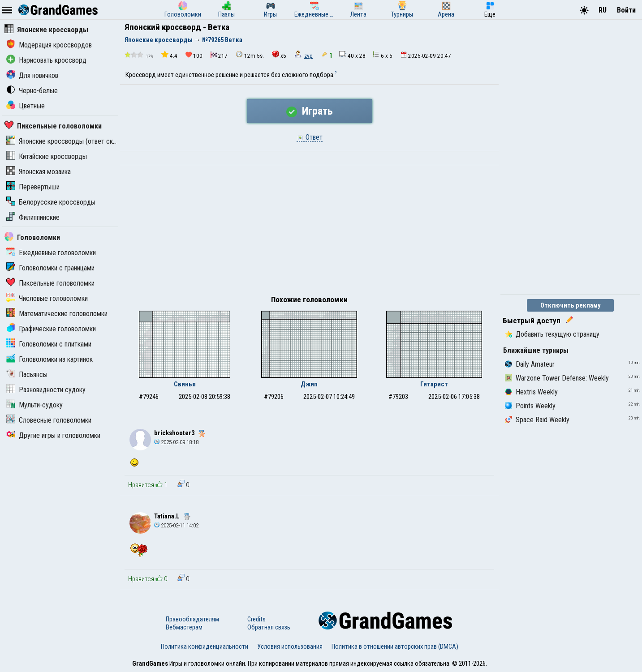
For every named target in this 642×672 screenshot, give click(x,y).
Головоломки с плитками (49, 344)
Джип (309, 384)
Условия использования (290, 646)
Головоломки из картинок (50, 359)
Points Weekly (530, 406)
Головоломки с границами (50, 268)
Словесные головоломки (49, 420)
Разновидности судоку (46, 390)
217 (219, 55)
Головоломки (32, 238)
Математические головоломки (57, 314)
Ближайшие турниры (536, 350)
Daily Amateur (530, 364)
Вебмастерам (184, 627)
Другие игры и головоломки (53, 435)
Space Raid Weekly (537, 420)
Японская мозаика (39, 172)
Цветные (26, 106)
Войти (626, 10)
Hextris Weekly (531, 392)
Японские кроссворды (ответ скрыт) (66, 141)
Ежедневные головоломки (51, 253)
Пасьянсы (27, 375)
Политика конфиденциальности (205, 646)
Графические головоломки (51, 329)
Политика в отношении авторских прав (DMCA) (395, 646)
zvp (308, 56)
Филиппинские (33, 217)
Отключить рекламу (571, 305)
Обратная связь (269, 627)
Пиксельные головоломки (53, 126)
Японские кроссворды (46, 30)
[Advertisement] (309, 232)
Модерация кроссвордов (49, 45)
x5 (279, 55)
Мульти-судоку (34, 405)
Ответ (310, 137)
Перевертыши (33, 187)
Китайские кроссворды (47, 156)
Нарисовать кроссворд (46, 60)
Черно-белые (32, 91)
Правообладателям (192, 619)
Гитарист (434, 384)
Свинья (185, 384)
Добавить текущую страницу (552, 334)
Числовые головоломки (47, 298)
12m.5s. (250, 55)
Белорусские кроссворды (51, 202)
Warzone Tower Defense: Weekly (557, 378)
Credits (256, 619)
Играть (310, 111)
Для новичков (32, 75)
